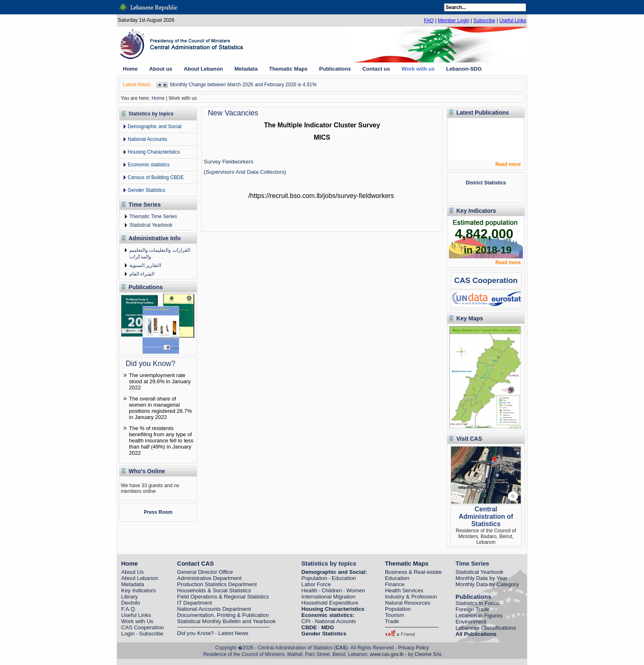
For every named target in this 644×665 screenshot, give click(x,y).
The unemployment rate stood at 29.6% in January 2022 (160, 381)
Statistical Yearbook (151, 225)
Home (158, 98)
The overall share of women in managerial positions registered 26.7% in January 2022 (160, 408)
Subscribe (484, 21)
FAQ (429, 21)
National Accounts (147, 139)
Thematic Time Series (153, 216)
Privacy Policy (413, 648)
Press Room (158, 512)
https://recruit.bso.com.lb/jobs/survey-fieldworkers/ (321, 196)
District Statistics (486, 183)
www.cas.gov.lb (387, 654)
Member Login (454, 21)
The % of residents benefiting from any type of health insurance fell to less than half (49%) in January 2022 (161, 441)
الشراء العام (142, 274)
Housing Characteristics (154, 152)
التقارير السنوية (145, 265)
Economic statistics (149, 165)
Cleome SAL (428, 654)
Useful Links (513, 21)
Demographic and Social (155, 127)
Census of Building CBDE (156, 177)
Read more (508, 164)
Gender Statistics (146, 190)
